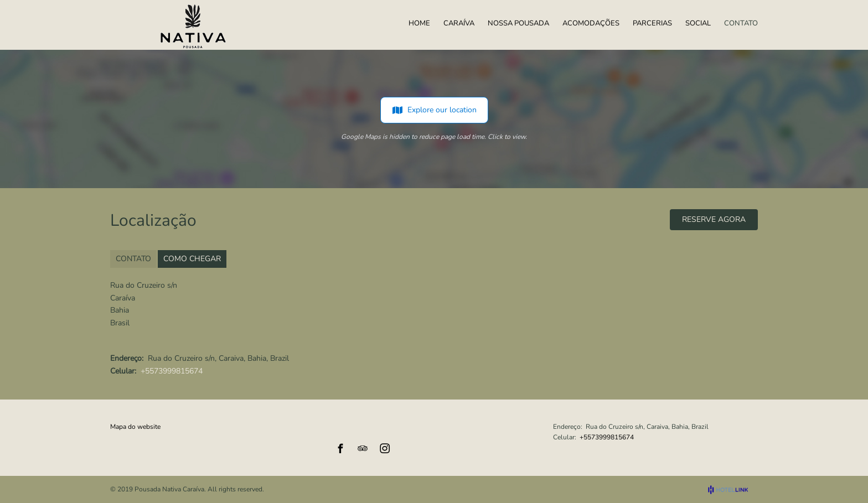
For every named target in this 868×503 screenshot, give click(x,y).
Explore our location (434, 110)
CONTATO (133, 259)
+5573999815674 (172, 371)
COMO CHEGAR (192, 259)
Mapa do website (135, 427)
